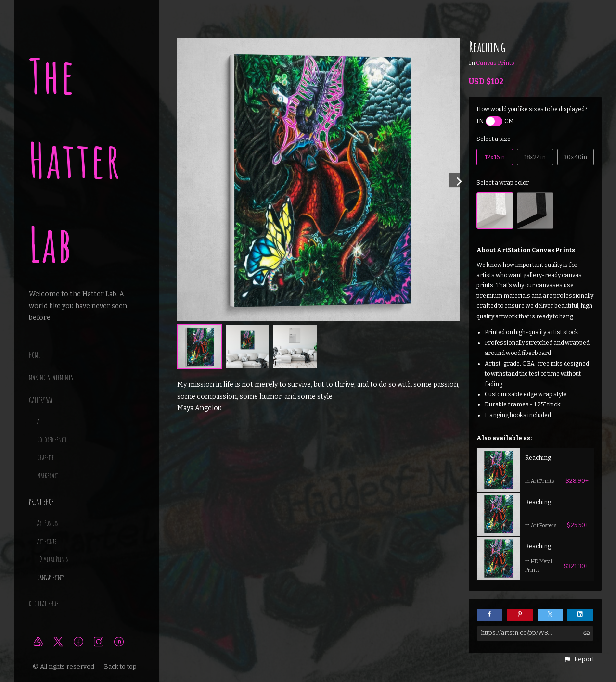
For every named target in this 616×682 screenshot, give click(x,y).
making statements (51, 378)
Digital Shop (44, 604)
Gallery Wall (43, 400)
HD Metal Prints (52, 559)
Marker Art (48, 475)
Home (34, 355)
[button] (579, 659)
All (40, 422)
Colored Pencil (52, 439)
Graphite (45, 458)
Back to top (121, 666)
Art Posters (47, 523)
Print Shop (41, 502)
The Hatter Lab (75, 160)
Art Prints (47, 541)
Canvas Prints (51, 577)
